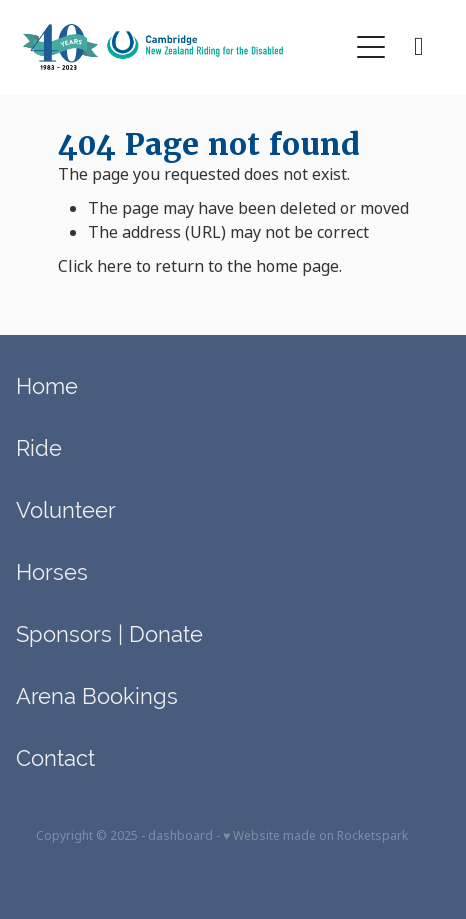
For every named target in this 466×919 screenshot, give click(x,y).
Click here (95, 266)
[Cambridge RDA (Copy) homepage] (184, 47)
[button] (371, 47)
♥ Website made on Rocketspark (315, 836)
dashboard (180, 836)
